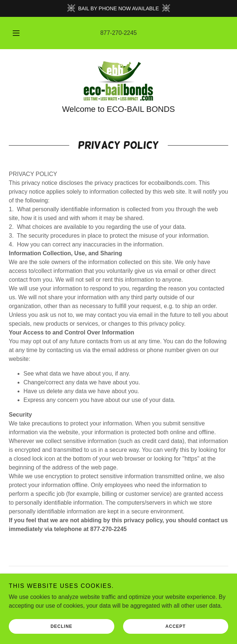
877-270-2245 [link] (119, 33)
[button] (19, 33)
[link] (118, 81)
